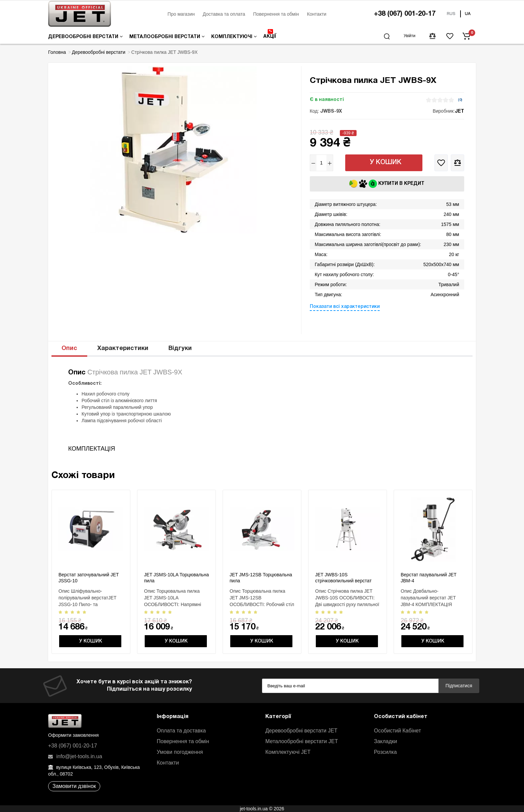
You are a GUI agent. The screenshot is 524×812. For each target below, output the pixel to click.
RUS (451, 14)
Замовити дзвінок (74, 786)
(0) (460, 100)
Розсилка (385, 752)
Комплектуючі (234, 37)
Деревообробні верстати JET (301, 731)
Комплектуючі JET (288, 752)
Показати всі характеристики (345, 307)
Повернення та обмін (276, 14)
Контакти (316, 14)
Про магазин (181, 14)
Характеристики (123, 349)
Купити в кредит (387, 184)
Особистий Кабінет (398, 731)
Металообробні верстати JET (302, 741)
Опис (69, 349)
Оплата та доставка (181, 731)
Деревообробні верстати (85, 37)
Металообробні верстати (167, 37)
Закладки (385, 741)
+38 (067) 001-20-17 (405, 14)
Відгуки (180, 349)
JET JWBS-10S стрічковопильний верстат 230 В (343, 581)
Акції (270, 34)
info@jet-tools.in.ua (75, 756)
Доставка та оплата (224, 14)
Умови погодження (180, 752)
